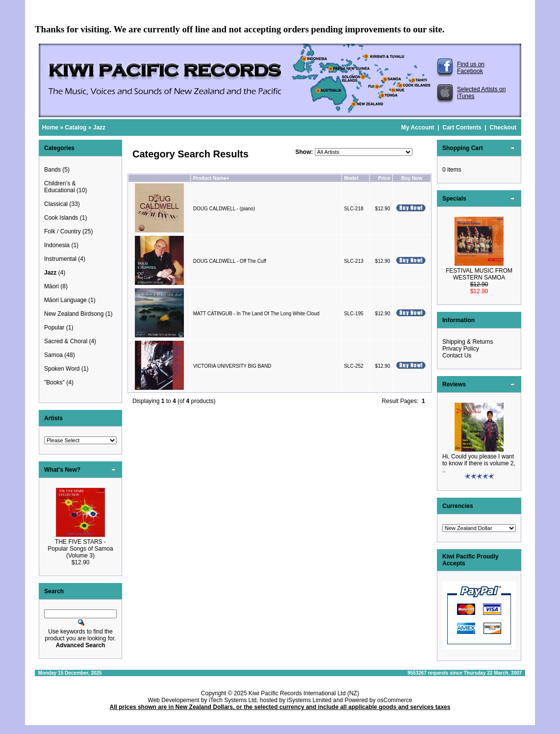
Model (351, 178)
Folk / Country (63, 231)
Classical (56, 204)
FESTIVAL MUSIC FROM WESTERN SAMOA (479, 274)
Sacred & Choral (66, 341)
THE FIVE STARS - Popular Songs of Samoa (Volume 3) (80, 549)
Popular (54, 328)
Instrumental (60, 259)
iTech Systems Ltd (233, 700)
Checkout (503, 127)
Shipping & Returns (468, 342)
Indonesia (57, 245)
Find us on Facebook (471, 68)
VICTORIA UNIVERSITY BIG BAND (232, 366)
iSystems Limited (309, 700)
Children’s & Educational (60, 187)
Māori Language (65, 300)
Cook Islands (61, 218)
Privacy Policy (461, 349)
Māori (51, 286)
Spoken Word (62, 369)
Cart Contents (462, 127)
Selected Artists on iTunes (481, 93)
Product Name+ (211, 178)
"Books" (54, 382)
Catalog (76, 127)
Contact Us (457, 355)
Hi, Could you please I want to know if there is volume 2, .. (479, 463)
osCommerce (395, 700)
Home (50, 127)
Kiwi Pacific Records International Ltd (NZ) (304, 693)
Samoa (53, 355)
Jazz (99, 127)
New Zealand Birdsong (74, 314)
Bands (52, 170)
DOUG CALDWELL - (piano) (224, 209)
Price (384, 178)
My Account (418, 127)
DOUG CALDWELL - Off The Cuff (230, 261)
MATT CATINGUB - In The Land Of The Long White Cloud (256, 314)
